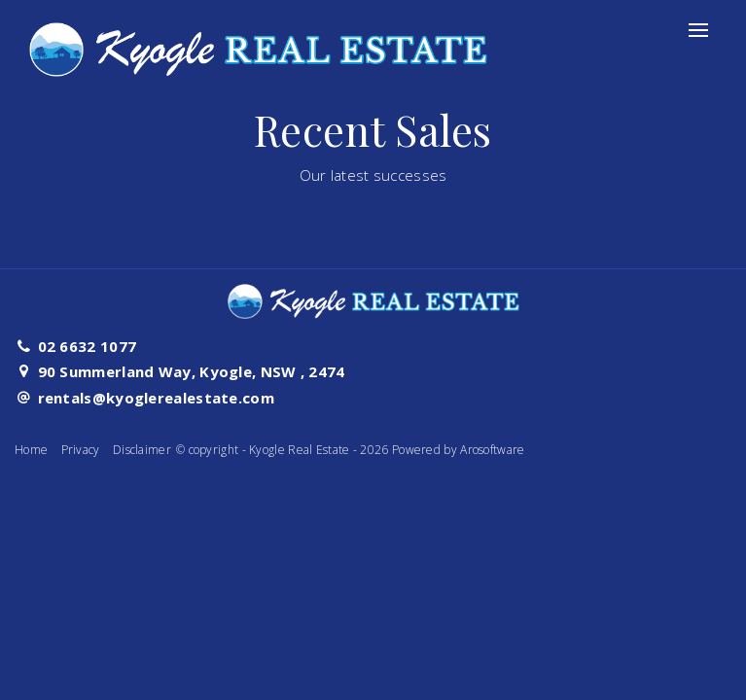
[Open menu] (698, 30)
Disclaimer (142, 450)
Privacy (81, 450)
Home (31, 450)
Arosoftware (492, 450)
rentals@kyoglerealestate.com (156, 398)
